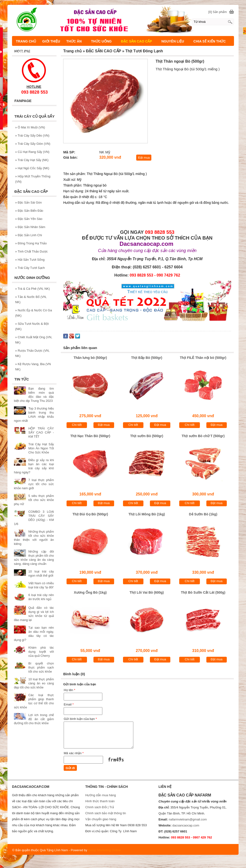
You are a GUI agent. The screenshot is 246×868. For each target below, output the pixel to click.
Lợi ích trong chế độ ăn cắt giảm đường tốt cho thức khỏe (34, 719)
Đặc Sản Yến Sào (29, 219)
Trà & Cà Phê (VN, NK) (33, 289)
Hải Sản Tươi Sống (30, 260)
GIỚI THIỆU (51, 41)
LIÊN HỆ (23, 52)
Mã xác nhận (74, 753)
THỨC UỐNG (101, 41)
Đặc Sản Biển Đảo (29, 211)
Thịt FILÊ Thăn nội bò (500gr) (203, 358)
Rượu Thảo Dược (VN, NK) (32, 353)
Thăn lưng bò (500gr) (90, 358)
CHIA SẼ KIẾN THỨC (210, 41)
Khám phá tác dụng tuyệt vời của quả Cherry (41, 652)
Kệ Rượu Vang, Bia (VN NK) (33, 367)
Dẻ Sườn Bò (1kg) (203, 514)
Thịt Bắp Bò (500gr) (147, 358)
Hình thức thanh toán (100, 801)
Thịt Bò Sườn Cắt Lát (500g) (203, 592)
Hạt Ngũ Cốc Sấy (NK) (32, 168)
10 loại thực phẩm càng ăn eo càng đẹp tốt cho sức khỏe (34, 683)
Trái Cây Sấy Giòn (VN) (33, 144)
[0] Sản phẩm (218, 12)
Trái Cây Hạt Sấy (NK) (32, 160)
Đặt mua (144, 158)
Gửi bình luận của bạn (80, 719)
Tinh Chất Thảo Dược (31, 251)
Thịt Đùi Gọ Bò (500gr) (90, 514)
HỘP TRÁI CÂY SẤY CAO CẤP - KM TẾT (41, 432)
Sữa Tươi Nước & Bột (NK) (32, 326)
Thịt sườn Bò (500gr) (147, 436)
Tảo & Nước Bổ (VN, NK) (31, 299)
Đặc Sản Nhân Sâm (30, 227)
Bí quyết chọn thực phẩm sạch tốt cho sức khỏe (41, 667)
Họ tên (69, 690)
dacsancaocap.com (186, 825)
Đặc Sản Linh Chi (29, 235)
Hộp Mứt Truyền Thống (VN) (33, 179)
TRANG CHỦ (26, 41)
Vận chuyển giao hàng (101, 819)
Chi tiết (77, 425)
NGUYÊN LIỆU (173, 41)
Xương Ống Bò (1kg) (90, 592)
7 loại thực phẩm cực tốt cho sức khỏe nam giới (34, 484)
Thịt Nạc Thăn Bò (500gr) (90, 436)
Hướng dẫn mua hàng (101, 795)
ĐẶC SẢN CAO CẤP (137, 41)
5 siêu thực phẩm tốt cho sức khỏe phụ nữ (34, 500)
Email (69, 704)
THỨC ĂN (74, 41)
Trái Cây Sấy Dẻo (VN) (32, 136)
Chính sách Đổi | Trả (100, 807)
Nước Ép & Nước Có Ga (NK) (34, 313)
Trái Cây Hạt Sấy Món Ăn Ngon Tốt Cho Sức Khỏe (41, 448)
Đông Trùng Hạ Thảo (31, 243)
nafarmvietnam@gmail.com (188, 819)
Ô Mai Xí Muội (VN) (30, 127)
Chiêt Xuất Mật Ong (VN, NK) (34, 340)
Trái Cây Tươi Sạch (30, 268)
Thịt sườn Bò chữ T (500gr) (203, 436)
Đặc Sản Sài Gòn (28, 202)
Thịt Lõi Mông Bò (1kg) (147, 514)
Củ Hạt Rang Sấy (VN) (32, 152)
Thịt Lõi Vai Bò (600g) (147, 592)
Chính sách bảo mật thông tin (106, 813)
